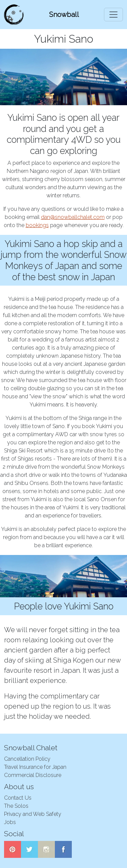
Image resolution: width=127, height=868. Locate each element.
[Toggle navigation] (113, 15)
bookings (37, 225)
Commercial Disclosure (33, 775)
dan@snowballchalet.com (73, 217)
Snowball (64, 15)
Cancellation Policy (27, 759)
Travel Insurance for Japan (35, 767)
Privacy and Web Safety (33, 814)
